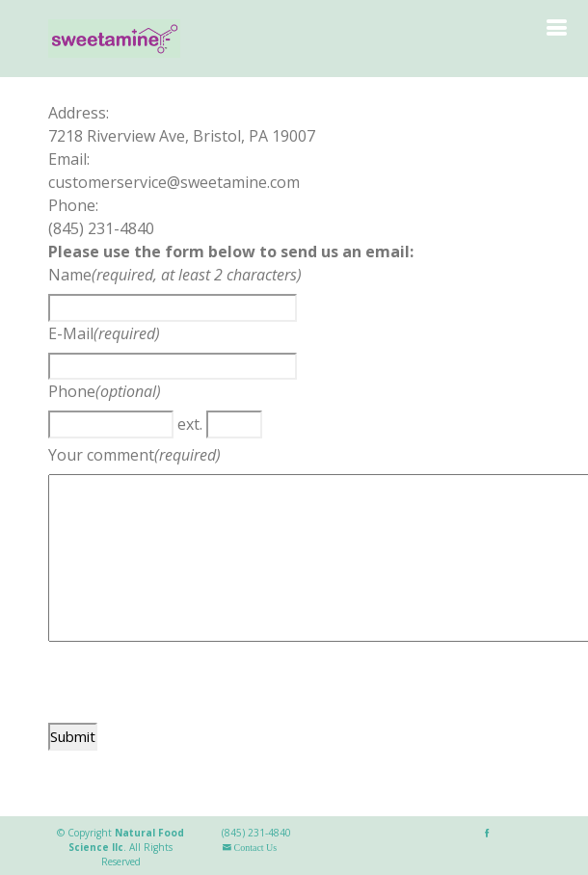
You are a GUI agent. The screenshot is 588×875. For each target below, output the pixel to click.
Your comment (101, 455)
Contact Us (254, 848)
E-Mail (71, 333)
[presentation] (195, 685)
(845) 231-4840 (256, 833)
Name (70, 275)
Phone (72, 391)
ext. (190, 424)
